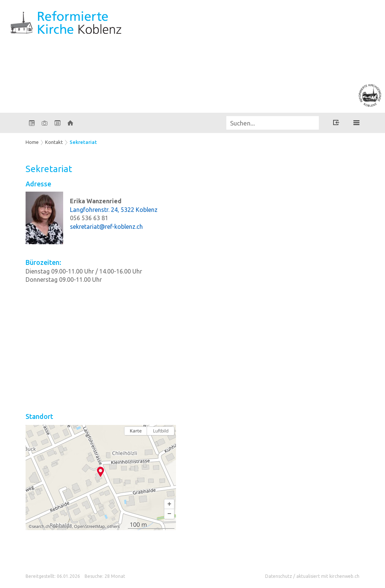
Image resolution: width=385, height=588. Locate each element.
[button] (169, 504)
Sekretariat (83, 142)
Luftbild (161, 431)
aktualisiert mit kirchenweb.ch (328, 576)
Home (32, 142)
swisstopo (62, 526)
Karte (136, 431)
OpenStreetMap (89, 526)
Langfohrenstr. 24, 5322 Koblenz (114, 210)
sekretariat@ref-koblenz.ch (106, 227)
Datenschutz (279, 576)
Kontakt (54, 142)
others (113, 526)
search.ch (41, 526)
